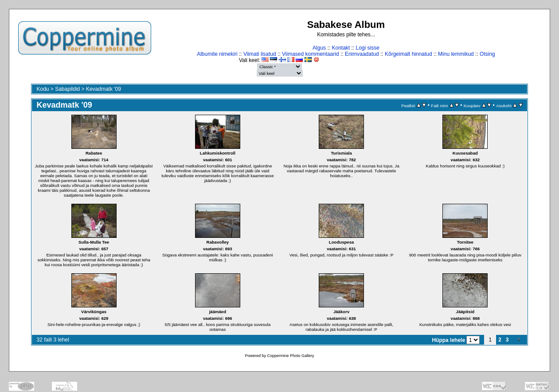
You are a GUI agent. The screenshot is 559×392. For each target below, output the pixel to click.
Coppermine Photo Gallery (290, 356)
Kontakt (341, 48)
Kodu (43, 89)
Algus (319, 48)
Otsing (487, 54)
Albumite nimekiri (217, 54)
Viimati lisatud (260, 54)
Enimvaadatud (362, 54)
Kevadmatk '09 (104, 89)
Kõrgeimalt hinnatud (408, 54)
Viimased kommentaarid (311, 54)
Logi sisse (368, 48)
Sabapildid (67, 89)
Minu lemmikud (456, 54)
